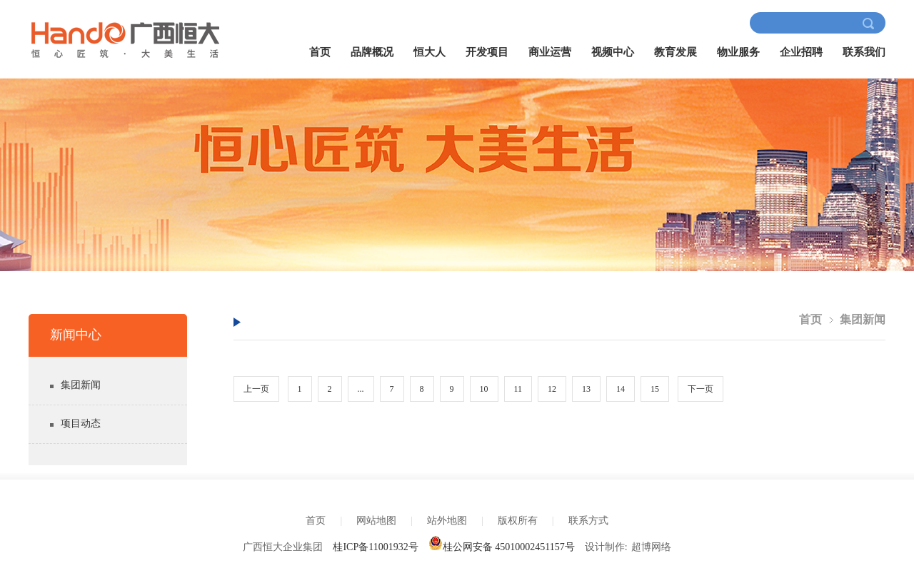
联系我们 (864, 52)
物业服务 (738, 52)
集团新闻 (81, 385)
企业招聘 (801, 52)
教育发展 (676, 52)
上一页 (256, 389)
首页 (320, 52)
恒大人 (430, 52)
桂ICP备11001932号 (375, 547)
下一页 (700, 389)
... (361, 389)
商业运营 (550, 52)
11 (518, 389)
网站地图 (376, 521)
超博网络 (651, 547)
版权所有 (518, 521)
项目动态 (81, 424)
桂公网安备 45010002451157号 (502, 547)
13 (586, 389)
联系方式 (588, 521)
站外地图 (447, 521)
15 (655, 389)
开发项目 (487, 52)
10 (484, 389)
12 (552, 389)
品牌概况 (372, 52)
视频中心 (613, 52)
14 (621, 389)
